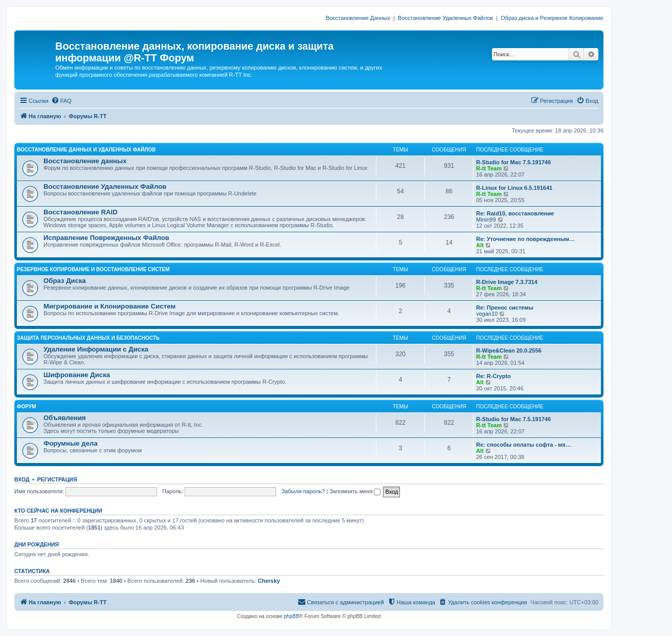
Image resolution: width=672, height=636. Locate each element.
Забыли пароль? (303, 491)
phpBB (292, 616)
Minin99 (486, 220)
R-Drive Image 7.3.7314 (507, 282)
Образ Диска (65, 281)
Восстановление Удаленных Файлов (445, 18)
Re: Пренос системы (505, 308)
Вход (22, 479)
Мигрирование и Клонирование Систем (109, 306)
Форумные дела (71, 443)
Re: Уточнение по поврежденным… (525, 239)
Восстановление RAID (81, 212)
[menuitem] (61, 101)
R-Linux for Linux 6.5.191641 (514, 188)
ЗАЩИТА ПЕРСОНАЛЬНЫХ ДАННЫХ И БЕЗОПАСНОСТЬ (88, 338)
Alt (480, 245)
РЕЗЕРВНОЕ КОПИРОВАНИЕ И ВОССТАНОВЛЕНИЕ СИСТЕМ (93, 269)
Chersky (269, 581)
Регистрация (57, 479)
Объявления (65, 418)
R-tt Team (489, 168)
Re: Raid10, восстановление (515, 213)
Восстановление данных (85, 161)
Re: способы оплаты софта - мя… (524, 445)
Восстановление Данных (358, 18)
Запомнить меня (355, 491)
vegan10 (487, 314)
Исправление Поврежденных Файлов (106, 238)
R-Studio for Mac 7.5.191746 (513, 162)
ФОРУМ (26, 407)
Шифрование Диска (77, 375)
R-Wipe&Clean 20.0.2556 (509, 350)
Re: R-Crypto (494, 376)
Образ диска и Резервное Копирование (552, 18)
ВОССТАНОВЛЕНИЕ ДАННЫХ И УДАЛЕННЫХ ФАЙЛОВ (86, 150)
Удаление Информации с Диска (96, 349)
